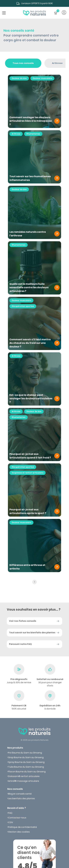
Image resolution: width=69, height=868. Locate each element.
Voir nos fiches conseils (23, 621)
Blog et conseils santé (20, 794)
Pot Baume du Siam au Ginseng (25, 753)
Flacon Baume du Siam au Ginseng (27, 772)
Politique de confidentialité (23, 827)
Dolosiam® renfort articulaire (24, 776)
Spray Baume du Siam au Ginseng (26, 762)
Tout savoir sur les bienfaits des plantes (32, 633)
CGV (11, 822)
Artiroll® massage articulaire (24, 781)
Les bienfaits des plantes (22, 798)
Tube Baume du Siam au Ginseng (26, 767)
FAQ (10, 813)
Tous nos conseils (23, 63)
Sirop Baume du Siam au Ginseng (26, 757)
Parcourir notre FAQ (20, 644)
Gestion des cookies (19, 832)
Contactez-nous (17, 818)
